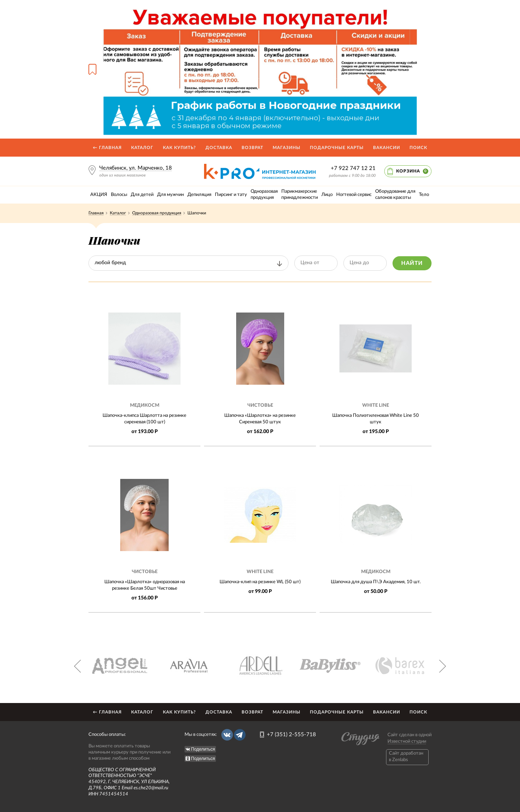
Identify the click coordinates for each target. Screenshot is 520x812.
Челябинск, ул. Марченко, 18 (136, 168)
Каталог (142, 148)
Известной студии (407, 741)
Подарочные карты (337, 148)
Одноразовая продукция (157, 213)
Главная (96, 213)
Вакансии (387, 148)
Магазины (287, 148)
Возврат (252, 148)
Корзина (412, 171)
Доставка (219, 148)
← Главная (107, 148)
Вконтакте (227, 735)
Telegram (240, 735)
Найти (412, 263)
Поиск (418, 148)
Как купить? (179, 148)
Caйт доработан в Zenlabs (406, 757)
